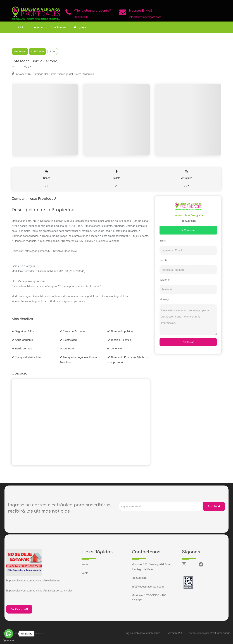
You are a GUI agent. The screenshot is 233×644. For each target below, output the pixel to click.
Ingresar (81, 27)
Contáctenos (59, 27)
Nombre (164, 260)
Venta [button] (37, 27)
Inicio (21, 27)
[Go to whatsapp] (9, 634)
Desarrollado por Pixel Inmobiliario (210, 633)
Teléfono (165, 280)
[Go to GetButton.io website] (9, 640)
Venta (85, 573)
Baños (47, 179)
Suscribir (214, 506)
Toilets (117, 179)
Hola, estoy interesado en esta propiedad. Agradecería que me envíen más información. (188, 320)
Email (163, 241)
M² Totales (186, 179)
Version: (175, 633)
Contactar (188, 230)
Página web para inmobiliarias (142, 633)
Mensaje (165, 299)
